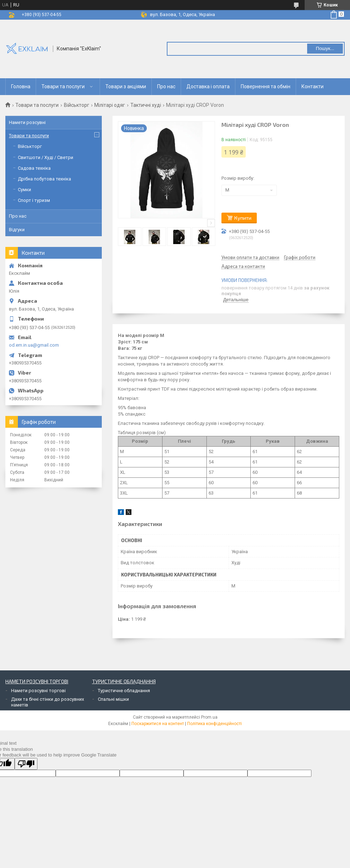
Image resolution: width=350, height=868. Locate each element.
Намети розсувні (27, 122)
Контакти (312, 86)
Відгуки (17, 230)
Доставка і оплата (208, 86)
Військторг (77, 105)
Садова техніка (34, 168)
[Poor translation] (26, 764)
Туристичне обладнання (124, 691)
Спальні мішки (113, 699)
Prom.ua (209, 717)
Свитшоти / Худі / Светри (46, 157)
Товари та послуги (63, 86)
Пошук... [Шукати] (325, 48)
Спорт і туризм (34, 200)
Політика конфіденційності (214, 724)
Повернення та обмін (266, 86)
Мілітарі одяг (110, 105)
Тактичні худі (146, 105)
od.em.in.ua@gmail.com (34, 345)
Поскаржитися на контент (158, 724)
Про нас (166, 86)
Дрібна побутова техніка (44, 179)
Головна (21, 86)
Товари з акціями (126, 86)
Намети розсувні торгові (38, 691)
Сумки (24, 190)
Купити (243, 218)
